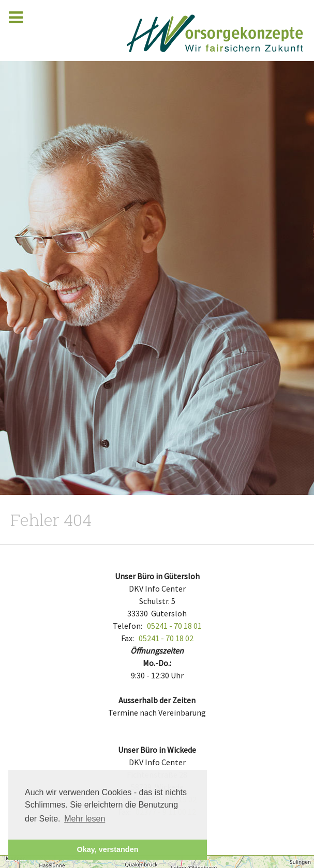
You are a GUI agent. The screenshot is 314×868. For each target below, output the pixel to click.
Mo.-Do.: (157, 663)
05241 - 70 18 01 (174, 626)
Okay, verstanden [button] (108, 849)
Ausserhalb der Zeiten (157, 700)
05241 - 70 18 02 (166, 638)
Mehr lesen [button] (85, 819)
